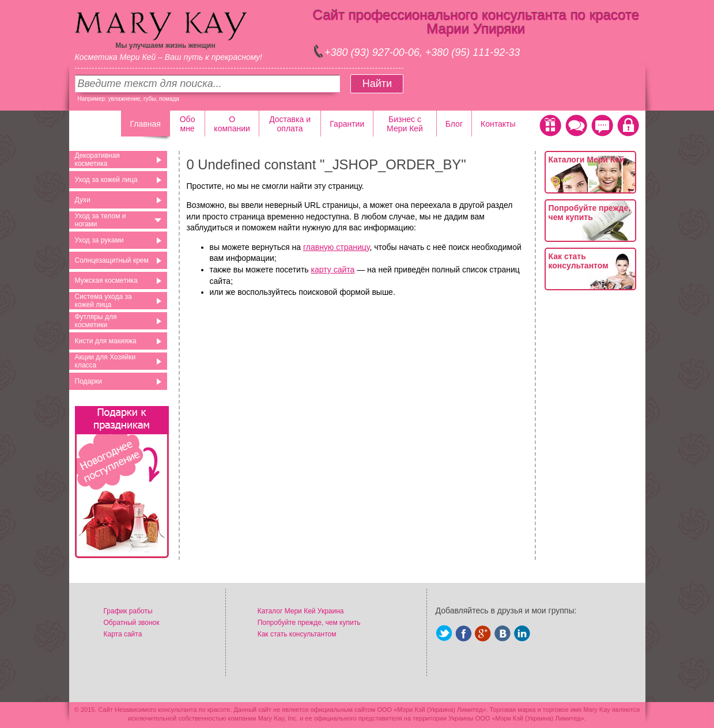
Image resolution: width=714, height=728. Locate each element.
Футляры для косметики (96, 321)
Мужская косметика (106, 280)
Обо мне (188, 124)
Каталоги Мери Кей (587, 160)
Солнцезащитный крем (112, 260)
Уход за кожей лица (106, 180)
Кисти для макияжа (106, 341)
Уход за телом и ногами (101, 220)
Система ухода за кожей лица (103, 301)
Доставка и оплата (290, 124)
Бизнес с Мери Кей (405, 124)
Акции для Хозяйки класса (105, 361)
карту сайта (333, 270)
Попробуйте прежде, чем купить (590, 213)
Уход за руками (99, 240)
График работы (128, 611)
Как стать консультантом (579, 261)
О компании (232, 124)
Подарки (88, 381)
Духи (83, 200)
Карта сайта (123, 634)
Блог (454, 124)
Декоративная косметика (97, 160)
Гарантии (347, 124)
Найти (377, 84)
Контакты (498, 124)
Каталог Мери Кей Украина (301, 611)
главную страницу (336, 247)
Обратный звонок (132, 623)
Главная (146, 124)
